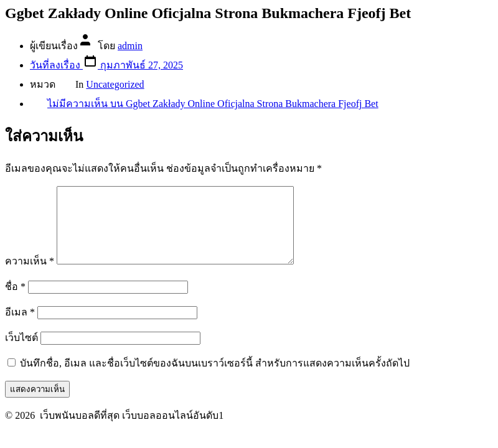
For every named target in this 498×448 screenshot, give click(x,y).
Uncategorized (115, 84)
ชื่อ (15, 301)
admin (130, 46)
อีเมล (20, 327)
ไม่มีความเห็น (213, 104)
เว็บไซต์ (21, 352)
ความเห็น (30, 276)
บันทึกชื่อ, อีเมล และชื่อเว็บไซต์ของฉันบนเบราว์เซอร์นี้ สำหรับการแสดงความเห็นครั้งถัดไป (215, 378)
